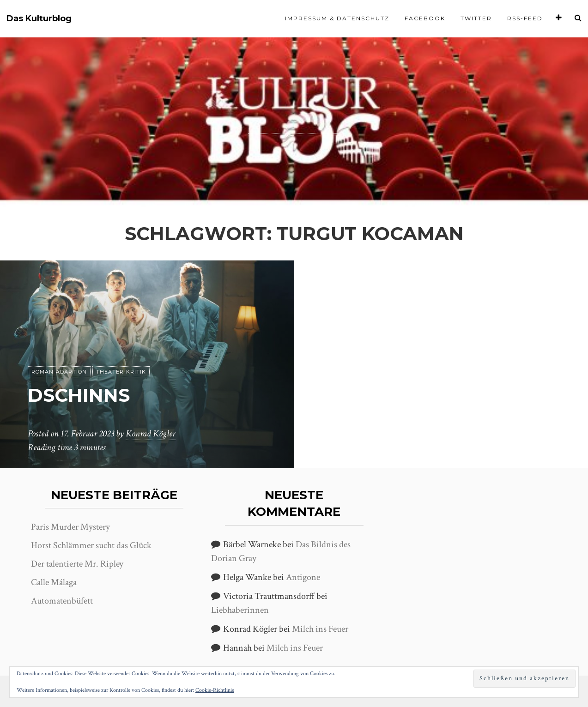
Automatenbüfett (62, 601)
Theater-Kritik (121, 372)
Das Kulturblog (39, 19)
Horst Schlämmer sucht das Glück (91, 545)
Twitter (476, 18)
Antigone (303, 577)
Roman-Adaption (59, 372)
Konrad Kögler (151, 434)
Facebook (425, 18)
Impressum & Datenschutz (337, 18)
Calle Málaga (54, 582)
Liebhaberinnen (240, 610)
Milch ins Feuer (320, 629)
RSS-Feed (525, 18)
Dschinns (79, 395)
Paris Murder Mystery (70, 527)
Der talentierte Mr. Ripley (77, 564)
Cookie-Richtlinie (215, 690)
